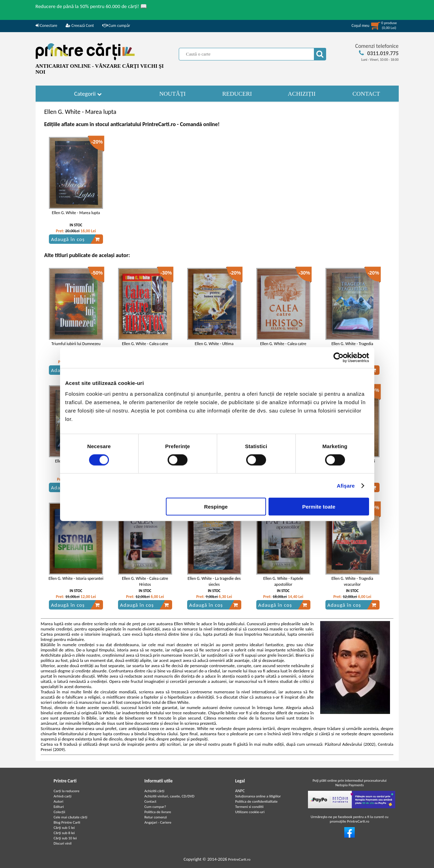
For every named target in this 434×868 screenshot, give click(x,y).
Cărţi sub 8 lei (64, 833)
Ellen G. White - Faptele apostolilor (283, 581)
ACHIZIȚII (301, 94)
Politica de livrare (158, 812)
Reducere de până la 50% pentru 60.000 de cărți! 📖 (91, 6)
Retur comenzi (156, 817)
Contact (151, 801)
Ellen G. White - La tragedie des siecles (214, 581)
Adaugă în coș (75, 239)
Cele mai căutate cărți (71, 817)
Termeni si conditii (249, 807)
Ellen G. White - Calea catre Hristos (145, 581)
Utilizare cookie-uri (250, 812)
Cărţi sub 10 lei (65, 838)
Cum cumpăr (116, 25)
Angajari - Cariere (158, 822)
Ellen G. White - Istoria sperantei (76, 578)
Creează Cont (80, 25)
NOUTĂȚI (172, 94)
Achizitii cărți (155, 791)
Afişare (346, 485)
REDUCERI (237, 94)
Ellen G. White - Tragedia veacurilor (352, 581)
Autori (59, 801)
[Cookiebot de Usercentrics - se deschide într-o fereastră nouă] (339, 357)
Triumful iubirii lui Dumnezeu (76, 344)
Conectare (46, 25)
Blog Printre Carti (67, 822)
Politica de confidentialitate (257, 801)
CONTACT (366, 94)
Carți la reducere (67, 791)
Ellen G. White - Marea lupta (76, 213)
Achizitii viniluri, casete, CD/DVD (170, 796)
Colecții (60, 812)
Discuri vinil (63, 843)
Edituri (59, 807)
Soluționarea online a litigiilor (258, 796)
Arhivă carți (63, 796)
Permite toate (319, 507)
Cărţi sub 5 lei (64, 828)
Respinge (216, 507)
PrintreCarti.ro (239, 859)
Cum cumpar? (155, 807)
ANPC (240, 791)
